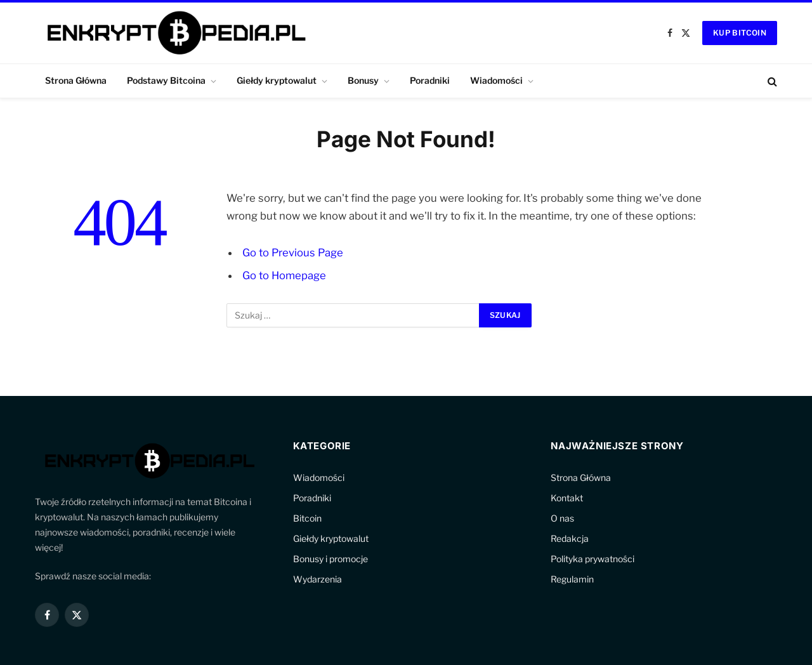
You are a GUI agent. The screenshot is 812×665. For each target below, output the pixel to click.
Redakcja (570, 538)
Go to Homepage (284, 275)
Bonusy (363, 80)
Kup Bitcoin (740, 33)
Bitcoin (307, 518)
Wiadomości (496, 80)
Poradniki (430, 80)
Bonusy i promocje (331, 559)
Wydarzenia (318, 579)
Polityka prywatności (593, 559)
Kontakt (567, 498)
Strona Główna (76, 80)
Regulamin (572, 579)
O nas (562, 518)
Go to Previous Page (293, 253)
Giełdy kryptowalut (277, 80)
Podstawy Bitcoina (166, 80)
